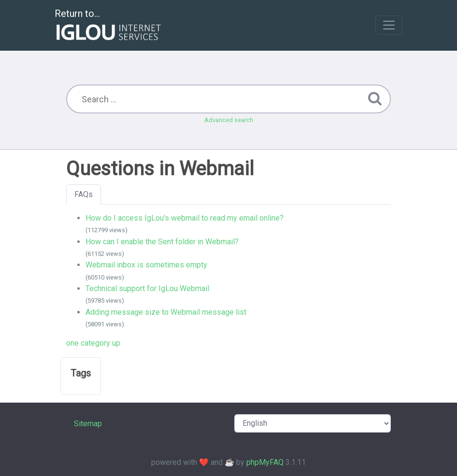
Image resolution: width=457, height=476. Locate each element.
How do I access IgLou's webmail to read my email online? (185, 218)
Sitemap (88, 424)
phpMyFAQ (265, 462)
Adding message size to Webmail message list (166, 312)
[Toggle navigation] (389, 25)
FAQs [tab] (84, 194)
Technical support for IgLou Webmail (147, 288)
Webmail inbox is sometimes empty (146, 265)
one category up (93, 343)
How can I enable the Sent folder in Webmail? (162, 242)
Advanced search (229, 120)
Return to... (109, 26)
